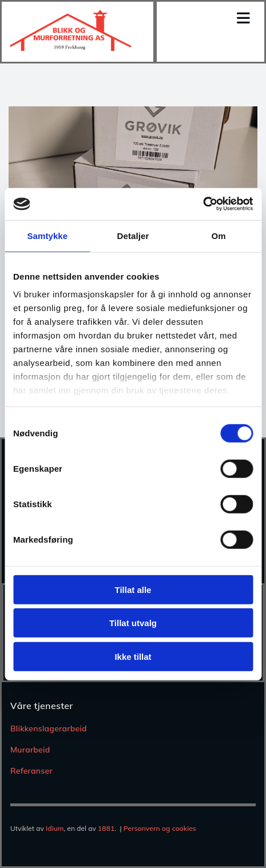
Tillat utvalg (133, 623)
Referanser (31, 771)
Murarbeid (30, 750)
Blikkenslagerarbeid (49, 728)
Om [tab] (219, 235)
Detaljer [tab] (133, 235)
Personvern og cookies (160, 828)
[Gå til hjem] (71, 47)
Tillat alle (133, 589)
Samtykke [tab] (47, 235)
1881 (106, 828)
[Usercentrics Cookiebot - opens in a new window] (203, 204)
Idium (55, 828)
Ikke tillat (133, 656)
